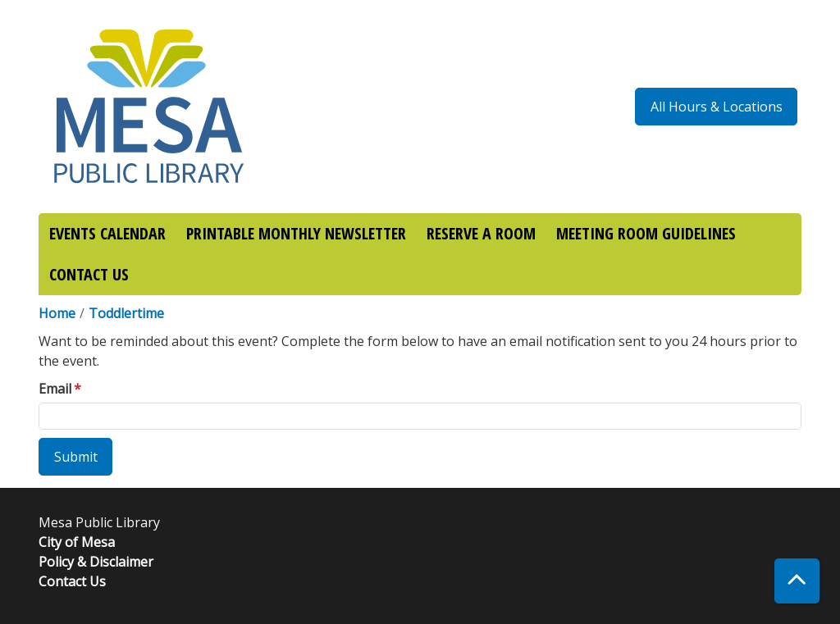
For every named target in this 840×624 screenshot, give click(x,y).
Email (55, 389)
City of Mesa (77, 542)
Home (57, 313)
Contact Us (72, 581)
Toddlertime (126, 313)
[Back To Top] (797, 581)
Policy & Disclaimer (96, 562)
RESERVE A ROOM (481, 233)
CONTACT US (89, 274)
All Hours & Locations (717, 107)
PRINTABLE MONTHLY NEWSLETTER (296, 233)
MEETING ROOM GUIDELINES (646, 233)
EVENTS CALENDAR (107, 233)
